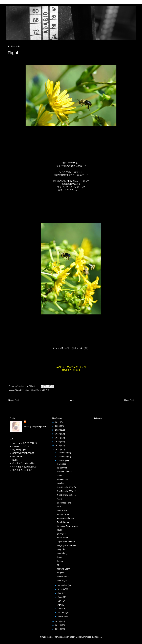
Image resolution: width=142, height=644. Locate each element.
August (61, 589)
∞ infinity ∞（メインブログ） (25, 443)
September (63, 585)
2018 (58, 434)
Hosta (60, 557)
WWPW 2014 (63, 479)
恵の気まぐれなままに (22, 470)
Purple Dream (63, 522)
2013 (58, 621)
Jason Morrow (76, 637)
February (62, 613)
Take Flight (73, 181)
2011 (58, 629)
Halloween (62, 464)
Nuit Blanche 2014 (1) (67, 495)
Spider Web (62, 468)
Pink (59, 507)
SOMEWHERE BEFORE (24, 453)
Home (71, 400)
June (60, 597)
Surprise (61, 573)
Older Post (129, 400)
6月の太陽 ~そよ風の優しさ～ (26, 467)
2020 (58, 426)
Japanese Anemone (66, 542)
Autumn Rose (63, 514)
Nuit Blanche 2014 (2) (67, 491)
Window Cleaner (64, 472)
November (62, 457)
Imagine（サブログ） (22, 446)
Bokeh (60, 561)
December (62, 453)
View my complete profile (35, 426)
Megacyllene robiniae (66, 545)
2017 (58, 438)
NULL (15, 460)
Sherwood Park (64, 503)
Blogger (98, 637)
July (60, 593)
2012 (58, 625)
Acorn (60, 499)
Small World (62, 538)
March (61, 609)
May (60, 601)
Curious (60, 476)
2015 (58, 445)
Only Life (61, 549)
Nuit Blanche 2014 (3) (67, 487)
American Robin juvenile (68, 526)
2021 (58, 422)
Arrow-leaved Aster (65, 518)
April (60, 605)
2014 (58, 449)
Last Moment (63, 577)
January (61, 616)
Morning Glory (63, 569)
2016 (58, 442)
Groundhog (62, 553)
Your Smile (62, 510)
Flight (59, 530)
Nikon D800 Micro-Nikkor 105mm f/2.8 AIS (32, 390)
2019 (58, 430)
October (61, 461)
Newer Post (13, 400)
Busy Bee (61, 534)
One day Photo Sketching (24, 463)
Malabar (61, 483)
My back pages (19, 450)
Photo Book (18, 457)
